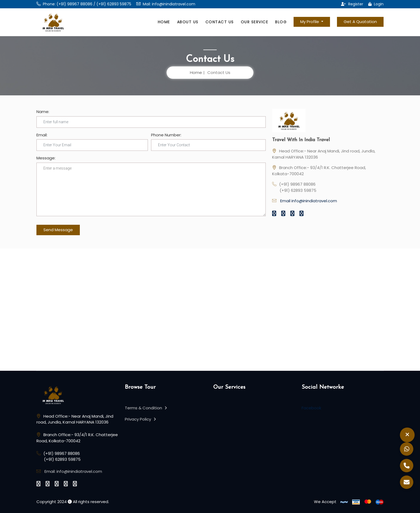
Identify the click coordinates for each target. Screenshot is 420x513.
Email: (42, 135)
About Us (188, 22)
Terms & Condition (146, 408)
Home (164, 22)
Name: (43, 112)
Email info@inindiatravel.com (309, 201)
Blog (281, 22)
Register (352, 4)
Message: (46, 158)
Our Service (255, 22)
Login (376, 4)
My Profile (310, 22)
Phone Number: (166, 135)
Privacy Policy (140, 419)
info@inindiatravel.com (174, 4)
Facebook (311, 408)
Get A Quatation (360, 22)
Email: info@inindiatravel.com (73, 471)
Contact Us (220, 22)
